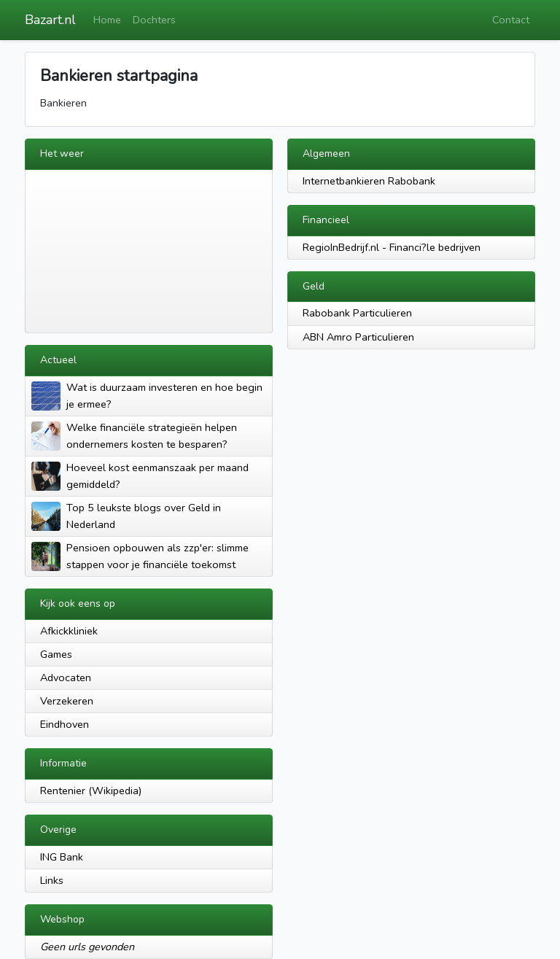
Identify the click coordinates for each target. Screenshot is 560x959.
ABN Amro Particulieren (358, 337)
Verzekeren (67, 701)
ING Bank (62, 857)
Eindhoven (65, 724)
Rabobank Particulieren (357, 313)
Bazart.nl (50, 20)
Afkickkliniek (69, 631)
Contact (511, 20)
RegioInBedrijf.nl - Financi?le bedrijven (392, 247)
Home (107, 20)
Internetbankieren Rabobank (369, 181)
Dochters (154, 20)
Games (56, 654)
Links (52, 880)
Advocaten (66, 677)
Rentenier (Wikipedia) (91, 791)
